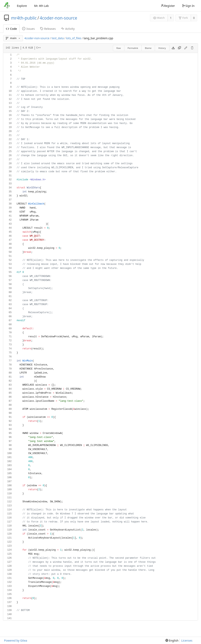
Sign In (188, 6)
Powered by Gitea (16, 640)
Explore (22, 6)
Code (11, 29)
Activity (68, 29)
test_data (58, 38)
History (162, 48)
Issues (28, 29)
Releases (48, 29)
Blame (148, 48)
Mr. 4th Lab (41, 6)
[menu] (172, 640)
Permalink (133, 48)
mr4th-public (24, 18)
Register (168, 6)
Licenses (187, 640)
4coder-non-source (58, 18)
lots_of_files (74, 38)
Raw (119, 48)
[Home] (7, 6)
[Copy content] (179, 48)
